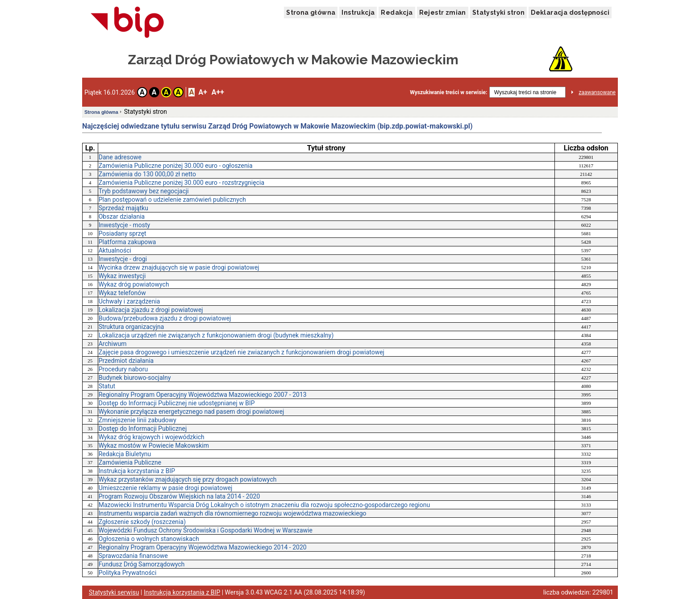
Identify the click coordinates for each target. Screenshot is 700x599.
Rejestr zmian (443, 12)
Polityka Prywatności (128, 573)
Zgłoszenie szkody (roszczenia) (142, 522)
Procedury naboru (123, 369)
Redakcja (397, 12)
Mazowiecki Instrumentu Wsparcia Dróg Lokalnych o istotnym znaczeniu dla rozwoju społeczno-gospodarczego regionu (265, 505)
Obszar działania (122, 216)
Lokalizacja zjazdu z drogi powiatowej (151, 310)
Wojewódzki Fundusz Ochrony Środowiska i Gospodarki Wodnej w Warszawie (206, 530)
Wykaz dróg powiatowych (134, 284)
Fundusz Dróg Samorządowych (142, 564)
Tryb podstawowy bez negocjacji (144, 191)
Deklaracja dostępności (570, 12)
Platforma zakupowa (127, 242)
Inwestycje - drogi (123, 259)
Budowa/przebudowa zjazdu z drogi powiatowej (165, 318)
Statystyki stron (498, 12)
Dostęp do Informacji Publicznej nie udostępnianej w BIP (177, 403)
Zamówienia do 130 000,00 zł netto (147, 174)
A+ (202, 92)
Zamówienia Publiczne (130, 462)
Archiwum (113, 344)
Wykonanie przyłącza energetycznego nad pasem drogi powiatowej (192, 412)
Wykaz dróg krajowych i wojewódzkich (152, 437)
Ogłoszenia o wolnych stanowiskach (149, 539)
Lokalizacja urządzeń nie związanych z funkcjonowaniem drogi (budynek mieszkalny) (216, 335)
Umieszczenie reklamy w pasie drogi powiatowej (166, 488)
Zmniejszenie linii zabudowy (137, 420)
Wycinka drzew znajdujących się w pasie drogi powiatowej (179, 267)
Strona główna (311, 12)
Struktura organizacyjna (131, 327)
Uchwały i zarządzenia (129, 301)
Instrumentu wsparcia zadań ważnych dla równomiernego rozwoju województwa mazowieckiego (233, 513)
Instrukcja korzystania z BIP (137, 471)
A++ (218, 92)
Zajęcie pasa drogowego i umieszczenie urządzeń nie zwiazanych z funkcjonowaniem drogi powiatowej (242, 352)
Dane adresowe (120, 157)
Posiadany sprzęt (123, 233)
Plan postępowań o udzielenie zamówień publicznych (172, 200)
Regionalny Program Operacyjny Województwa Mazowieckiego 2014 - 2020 (203, 547)
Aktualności (115, 250)
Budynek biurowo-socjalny (135, 378)
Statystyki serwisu (114, 592)
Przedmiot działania (126, 361)
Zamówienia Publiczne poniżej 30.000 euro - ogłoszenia (176, 166)
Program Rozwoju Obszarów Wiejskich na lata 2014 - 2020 (179, 496)
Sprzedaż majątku (123, 208)
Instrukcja (358, 12)
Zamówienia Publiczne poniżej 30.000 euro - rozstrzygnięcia (181, 183)
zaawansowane (597, 92)
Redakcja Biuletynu (125, 454)
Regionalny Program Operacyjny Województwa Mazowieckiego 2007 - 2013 (203, 395)
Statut (107, 386)
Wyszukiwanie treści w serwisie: (448, 92)
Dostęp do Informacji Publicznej (143, 428)
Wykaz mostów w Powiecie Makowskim (154, 445)
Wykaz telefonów (122, 293)
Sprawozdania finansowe (133, 556)
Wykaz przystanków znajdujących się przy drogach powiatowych (188, 479)
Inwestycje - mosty (124, 225)
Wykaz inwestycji (122, 276)
